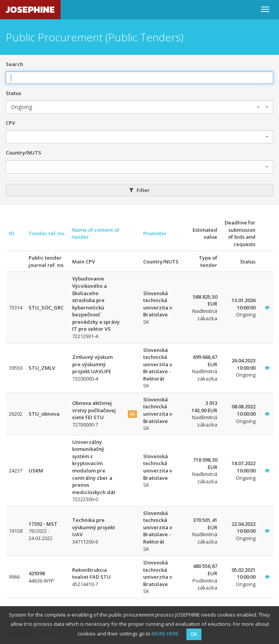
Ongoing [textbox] (135, 107)
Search (14, 64)
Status (14, 93)
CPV (10, 123)
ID (11, 233)
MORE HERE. (166, 634)
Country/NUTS (24, 153)
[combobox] (139, 107)
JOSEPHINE (30, 9)
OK (194, 634)
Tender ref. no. (47, 233)
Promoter (155, 233)
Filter (139, 190)
